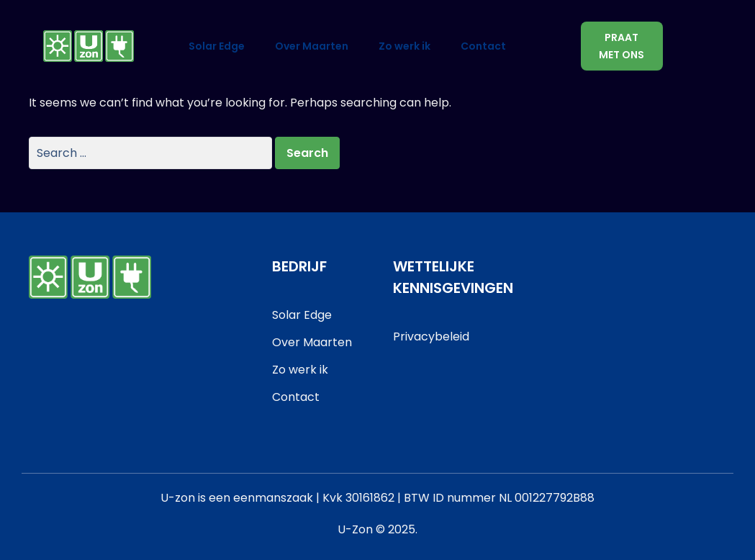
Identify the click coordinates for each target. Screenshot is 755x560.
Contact (483, 46)
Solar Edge (217, 46)
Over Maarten (312, 46)
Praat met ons (621, 46)
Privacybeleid (431, 337)
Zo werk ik (404, 46)
